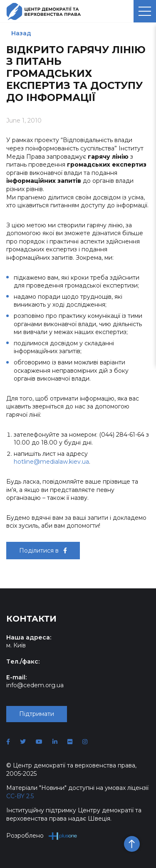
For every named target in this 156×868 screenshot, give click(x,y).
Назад (21, 33)
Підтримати (37, 714)
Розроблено (42, 836)
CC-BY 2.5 (20, 796)
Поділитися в (43, 551)
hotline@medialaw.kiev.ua (51, 462)
